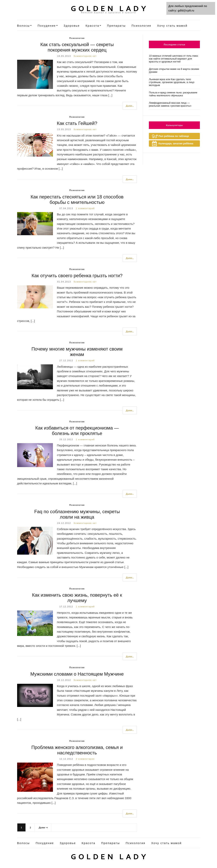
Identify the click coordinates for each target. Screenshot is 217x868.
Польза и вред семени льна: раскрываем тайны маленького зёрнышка (173, 94)
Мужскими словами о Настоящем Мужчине (77, 674)
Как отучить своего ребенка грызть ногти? (77, 276)
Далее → (43, 827)
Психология (141, 26)
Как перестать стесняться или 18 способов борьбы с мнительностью (77, 199)
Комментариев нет (85, 56)
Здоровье (72, 26)
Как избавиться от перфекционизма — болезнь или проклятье (77, 431)
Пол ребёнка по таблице (174, 136)
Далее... (130, 106)
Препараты (116, 26)
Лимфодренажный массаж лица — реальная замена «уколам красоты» (170, 104)
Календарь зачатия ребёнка (176, 143)
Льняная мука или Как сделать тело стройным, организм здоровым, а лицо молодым (172, 82)
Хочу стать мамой (172, 26)
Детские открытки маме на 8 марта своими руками (174, 70)
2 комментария (85, 759)
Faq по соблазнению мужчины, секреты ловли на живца (77, 514)
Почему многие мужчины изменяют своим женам (77, 352)
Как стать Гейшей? (77, 123)
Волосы (24, 26)
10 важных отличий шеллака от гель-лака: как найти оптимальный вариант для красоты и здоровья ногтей (174, 59)
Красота (92, 26)
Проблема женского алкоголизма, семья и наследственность (77, 750)
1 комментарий (85, 208)
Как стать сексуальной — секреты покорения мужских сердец (77, 47)
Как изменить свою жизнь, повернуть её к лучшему (77, 598)
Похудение (47, 26)
